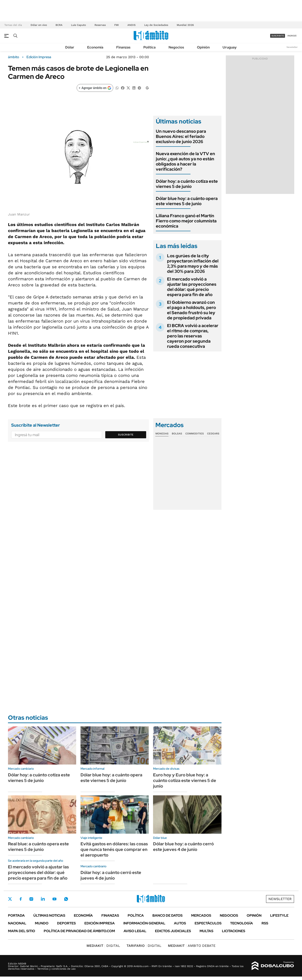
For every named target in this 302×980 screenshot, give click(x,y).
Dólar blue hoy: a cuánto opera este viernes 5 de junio (187, 201)
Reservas (100, 25)
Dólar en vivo (39, 25)
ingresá (292, 36)
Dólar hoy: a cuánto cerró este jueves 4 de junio (111, 875)
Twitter (10, 899)
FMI (117, 25)
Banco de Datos (167, 915)
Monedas (162, 434)
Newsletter (292, 47)
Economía (95, 47)
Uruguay (230, 47)
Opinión (203, 47)
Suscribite (126, 435)
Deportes (66, 923)
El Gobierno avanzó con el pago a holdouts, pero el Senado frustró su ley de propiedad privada (191, 310)
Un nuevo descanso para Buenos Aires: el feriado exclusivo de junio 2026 (181, 136)
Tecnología (242, 923)
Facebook (21, 899)
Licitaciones (234, 931)
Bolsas (177, 434)
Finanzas (123, 47)
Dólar (70, 47)
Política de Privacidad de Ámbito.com (79, 931)
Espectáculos (208, 923)
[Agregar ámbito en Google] (95, 88)
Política (149, 47)
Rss (265, 923)
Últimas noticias (49, 915)
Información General (144, 923)
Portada (16, 915)
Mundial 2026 (185, 25)
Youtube (54, 899)
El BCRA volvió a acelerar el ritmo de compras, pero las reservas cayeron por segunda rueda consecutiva (193, 336)
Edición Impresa (100, 923)
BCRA (59, 25)
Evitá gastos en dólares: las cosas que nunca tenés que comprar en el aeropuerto (114, 849)
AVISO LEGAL (135, 931)
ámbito (14, 57)
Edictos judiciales (173, 931)
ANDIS (132, 25)
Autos (180, 923)
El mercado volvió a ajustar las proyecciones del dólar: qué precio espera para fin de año (192, 287)
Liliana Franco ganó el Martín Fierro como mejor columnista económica (186, 221)
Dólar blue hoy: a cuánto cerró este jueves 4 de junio (183, 847)
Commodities (195, 434)
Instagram (31, 899)
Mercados (201, 915)
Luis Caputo (78, 25)
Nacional (17, 923)
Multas (206, 931)
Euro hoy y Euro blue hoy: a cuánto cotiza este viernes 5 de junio (185, 780)
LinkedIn (43, 899)
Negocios (176, 47)
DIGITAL (103, 946)
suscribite (278, 36)
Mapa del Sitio (22, 931)
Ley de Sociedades (156, 25)
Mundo (42, 923)
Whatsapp (66, 899)
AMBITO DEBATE (192, 946)
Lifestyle (279, 915)
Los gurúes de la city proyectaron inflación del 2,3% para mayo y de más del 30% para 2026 (193, 264)
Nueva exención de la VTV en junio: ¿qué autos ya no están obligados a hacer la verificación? (185, 161)
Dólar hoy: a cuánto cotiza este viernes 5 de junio (187, 184)
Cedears (213, 434)
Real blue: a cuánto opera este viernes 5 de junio (38, 847)
